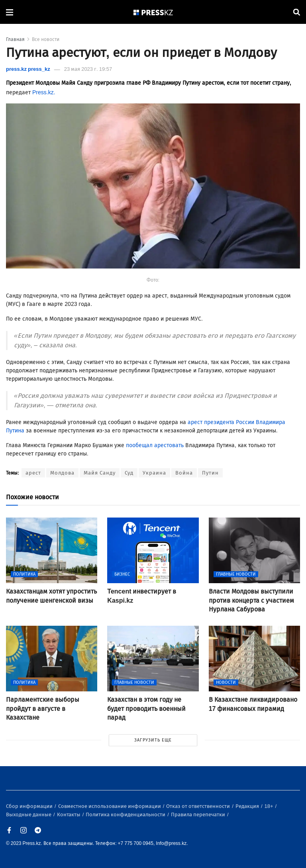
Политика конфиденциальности (126, 814)
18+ (270, 806)
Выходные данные (29, 814)
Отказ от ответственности (199, 806)
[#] (153, 12)
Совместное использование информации (110, 806)
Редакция (248, 806)
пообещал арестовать (155, 445)
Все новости (46, 39)
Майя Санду (100, 473)
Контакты (69, 814)
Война (184, 473)
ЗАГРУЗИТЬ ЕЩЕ (153, 740)
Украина (154, 473)
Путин (210, 473)
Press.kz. (44, 92)
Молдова (62, 473)
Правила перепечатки (199, 814)
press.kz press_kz (28, 69)
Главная (15, 39)
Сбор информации (30, 806)
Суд (129, 473)
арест (33, 473)
